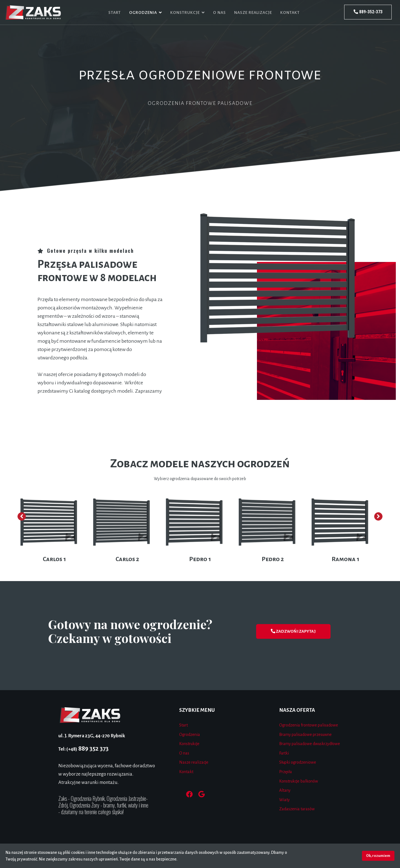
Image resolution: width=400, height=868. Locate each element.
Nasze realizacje (253, 12)
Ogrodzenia (143, 12)
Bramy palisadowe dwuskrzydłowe (310, 744)
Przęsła (286, 772)
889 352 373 (83, 749)
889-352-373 (368, 12)
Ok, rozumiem (378, 856)
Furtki (284, 753)
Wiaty (284, 800)
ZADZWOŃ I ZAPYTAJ (293, 631)
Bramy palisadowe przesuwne (305, 735)
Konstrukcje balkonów (299, 781)
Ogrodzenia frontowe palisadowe (309, 725)
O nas (219, 12)
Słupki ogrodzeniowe (298, 762)
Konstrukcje (185, 12)
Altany (285, 790)
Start (115, 12)
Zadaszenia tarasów (297, 809)
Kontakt (290, 12)
